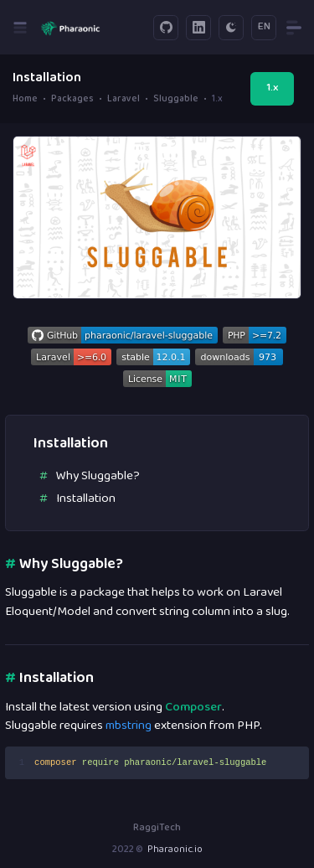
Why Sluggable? (98, 476)
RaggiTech (157, 828)
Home (25, 99)
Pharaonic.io (175, 850)
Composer (193, 708)
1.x (272, 88)
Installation (86, 499)
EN (264, 27)
